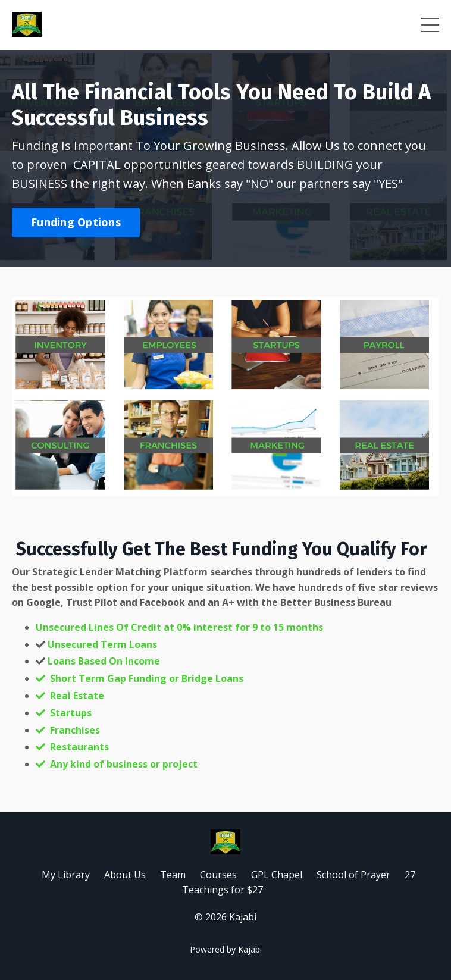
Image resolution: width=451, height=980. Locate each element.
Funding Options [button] (76, 222)
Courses (218, 875)
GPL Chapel (278, 875)
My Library (66, 875)
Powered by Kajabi (226, 949)
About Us (125, 875)
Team (174, 875)
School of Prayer (353, 875)
